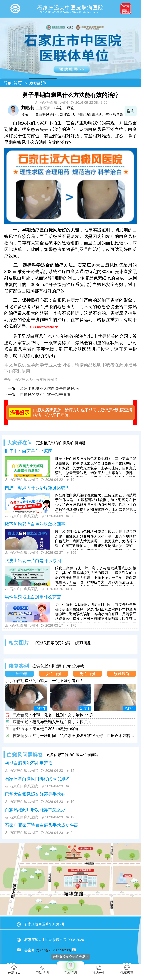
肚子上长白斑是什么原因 (29, 451)
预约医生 (99, 970)
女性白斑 (53, 674)
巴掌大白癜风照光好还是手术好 (35, 794)
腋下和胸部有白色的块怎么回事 (35, 524)
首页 (18, 83)
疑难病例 (122, 674)
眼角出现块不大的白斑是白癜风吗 (49, 388)
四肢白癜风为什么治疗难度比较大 (37, 488)
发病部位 (38, 83)
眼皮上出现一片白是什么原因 (33, 561)
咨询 (131, 111)
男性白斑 (88, 674)
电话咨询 (42, 970)
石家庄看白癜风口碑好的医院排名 (37, 779)
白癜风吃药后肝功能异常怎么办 (35, 810)
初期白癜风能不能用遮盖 (29, 763)
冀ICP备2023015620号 (54, 950)
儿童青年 (19, 674)
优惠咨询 (127, 970)
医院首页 (14, 970)
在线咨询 (71, 968)
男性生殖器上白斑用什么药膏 (33, 597)
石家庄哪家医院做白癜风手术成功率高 (42, 825)
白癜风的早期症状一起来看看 (45, 395)
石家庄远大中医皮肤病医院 (36, 380)
